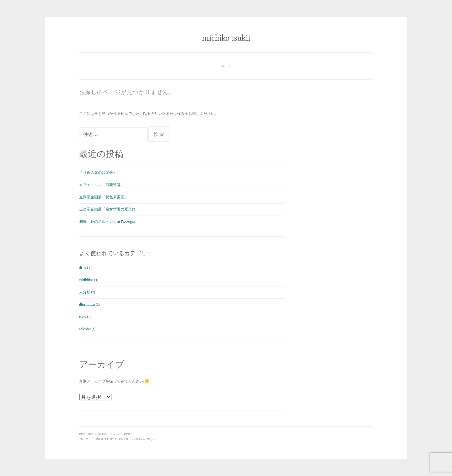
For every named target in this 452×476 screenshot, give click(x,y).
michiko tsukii (226, 38)
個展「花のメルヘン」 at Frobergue (107, 222)
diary (83, 268)
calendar (85, 329)
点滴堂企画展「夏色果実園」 (104, 197)
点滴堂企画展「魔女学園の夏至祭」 (109, 209)
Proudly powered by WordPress (108, 434)
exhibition (86, 280)
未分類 (85, 292)
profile (226, 66)
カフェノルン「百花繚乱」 (102, 185)
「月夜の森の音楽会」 (98, 173)
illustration (87, 304)
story (83, 317)
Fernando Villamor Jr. (135, 439)
